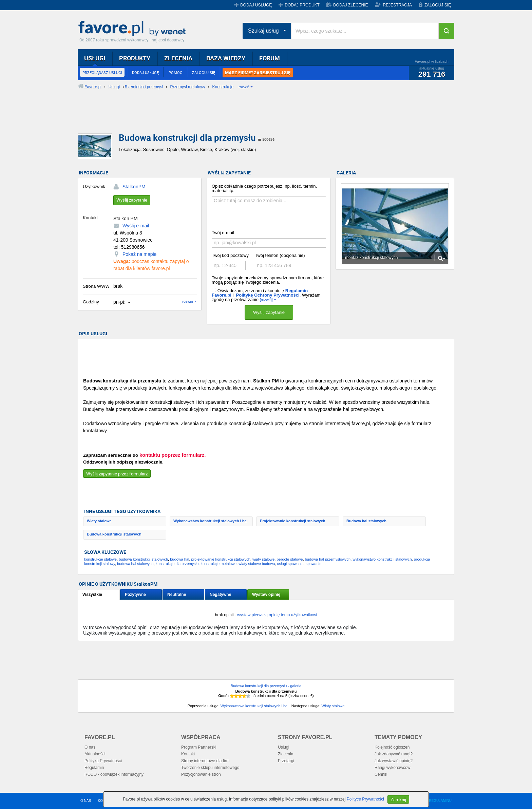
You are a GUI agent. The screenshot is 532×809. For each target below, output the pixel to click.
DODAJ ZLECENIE (351, 5)
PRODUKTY (135, 58)
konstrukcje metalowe (218, 564)
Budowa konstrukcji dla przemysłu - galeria (266, 686)
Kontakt (188, 754)
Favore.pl (134, 29)
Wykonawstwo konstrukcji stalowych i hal (211, 521)
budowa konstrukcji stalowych (143, 559)
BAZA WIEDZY (226, 58)
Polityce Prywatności (365, 799)
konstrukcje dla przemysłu (177, 564)
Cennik (381, 774)
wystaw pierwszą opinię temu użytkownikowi (277, 615)
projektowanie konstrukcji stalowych (221, 559)
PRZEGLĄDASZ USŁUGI (102, 72)
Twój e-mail (223, 233)
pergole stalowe (290, 559)
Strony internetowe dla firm (205, 761)
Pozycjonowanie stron (201, 774)
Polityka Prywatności (103, 761)
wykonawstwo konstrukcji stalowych (382, 559)
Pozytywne (135, 595)
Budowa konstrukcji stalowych (114, 534)
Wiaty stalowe (99, 521)
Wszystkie (92, 595)
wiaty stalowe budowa (257, 564)
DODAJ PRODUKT (302, 5)
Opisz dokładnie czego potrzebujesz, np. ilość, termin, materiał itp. (264, 188)
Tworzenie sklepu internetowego (210, 768)
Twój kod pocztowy (230, 255)
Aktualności (95, 754)
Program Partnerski (199, 747)
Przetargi (286, 761)
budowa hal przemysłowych (328, 559)
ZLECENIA (178, 58)
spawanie (313, 564)
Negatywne (220, 595)
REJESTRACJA (397, 5)
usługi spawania (290, 564)
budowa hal (179, 559)
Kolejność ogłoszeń (392, 747)
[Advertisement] (242, 117)
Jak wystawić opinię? (394, 761)
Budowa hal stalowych (366, 521)
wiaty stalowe (263, 559)
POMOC (175, 72)
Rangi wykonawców (392, 768)
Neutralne (177, 595)
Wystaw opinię (266, 595)
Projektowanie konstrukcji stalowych (293, 521)
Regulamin (94, 768)
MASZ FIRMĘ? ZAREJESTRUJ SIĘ (258, 73)
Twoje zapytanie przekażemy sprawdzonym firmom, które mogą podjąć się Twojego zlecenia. (268, 280)
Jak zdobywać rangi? (394, 754)
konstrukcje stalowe (100, 559)
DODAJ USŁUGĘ (256, 5)
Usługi (283, 747)
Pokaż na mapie (139, 254)
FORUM (270, 58)
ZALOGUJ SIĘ (438, 5)
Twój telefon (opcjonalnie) (280, 255)
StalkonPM (134, 187)
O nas (90, 747)
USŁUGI (95, 58)
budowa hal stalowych (135, 564)
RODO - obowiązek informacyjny (114, 774)
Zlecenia (286, 754)
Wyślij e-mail (136, 226)
